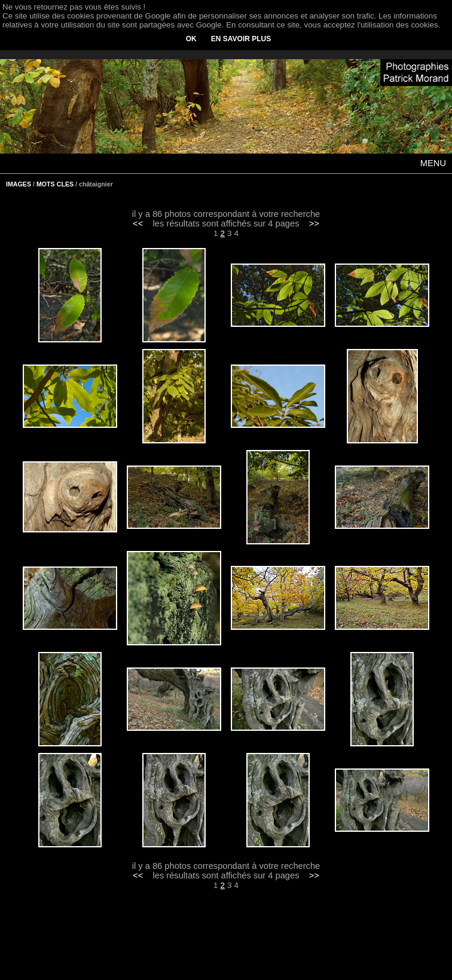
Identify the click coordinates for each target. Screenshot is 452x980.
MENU (433, 163)
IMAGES (19, 184)
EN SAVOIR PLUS (241, 39)
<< (138, 223)
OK (191, 39)
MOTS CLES (55, 184)
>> (314, 223)
